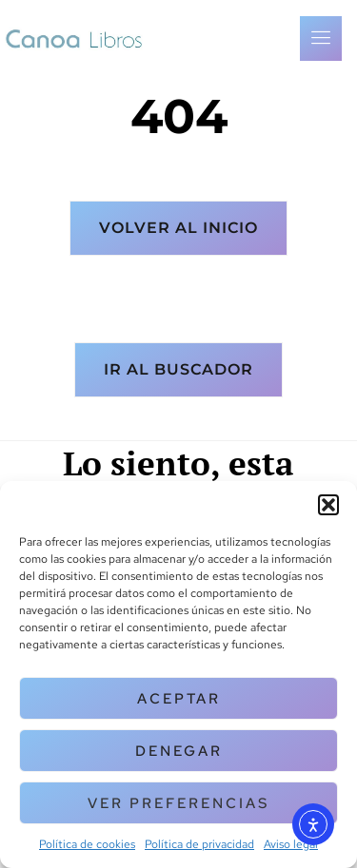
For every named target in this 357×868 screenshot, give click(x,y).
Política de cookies (87, 844)
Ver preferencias (178, 803)
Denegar (179, 751)
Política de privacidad (199, 844)
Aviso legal (291, 844)
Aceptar (179, 699)
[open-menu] (321, 39)
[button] (328, 505)
